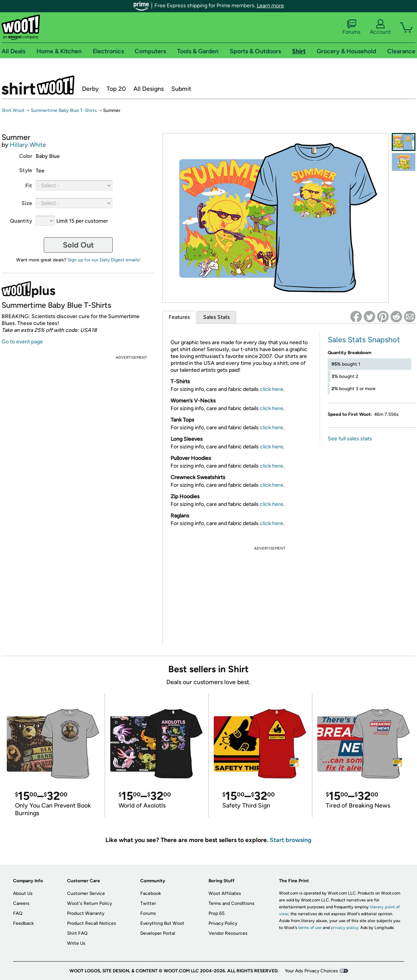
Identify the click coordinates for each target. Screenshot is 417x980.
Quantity (21, 221)
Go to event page (22, 342)
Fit (29, 186)
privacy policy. (345, 928)
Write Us (76, 943)
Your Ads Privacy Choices (311, 971)
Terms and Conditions (231, 903)
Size (27, 203)
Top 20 (116, 89)
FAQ (18, 913)
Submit (181, 89)
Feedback (23, 923)
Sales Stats (217, 317)
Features (179, 317)
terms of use (310, 928)
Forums (351, 27)
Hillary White (28, 145)
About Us (23, 893)
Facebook (151, 893)
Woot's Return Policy (89, 903)
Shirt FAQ (77, 933)
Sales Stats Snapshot (364, 340)
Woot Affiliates (225, 893)
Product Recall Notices (92, 923)
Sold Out (78, 245)
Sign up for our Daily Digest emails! (104, 260)
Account (380, 27)
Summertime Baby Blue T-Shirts (64, 110)
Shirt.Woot (38, 85)
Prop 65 (217, 913)
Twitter (148, 903)
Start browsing (291, 840)
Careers (21, 903)
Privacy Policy (223, 923)
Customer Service (86, 893)
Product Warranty (86, 913)
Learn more (270, 6)
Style (26, 170)
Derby (90, 89)
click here (272, 389)
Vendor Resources (228, 933)
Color (26, 156)
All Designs (149, 89)
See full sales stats (350, 439)
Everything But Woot (162, 923)
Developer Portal (158, 933)
